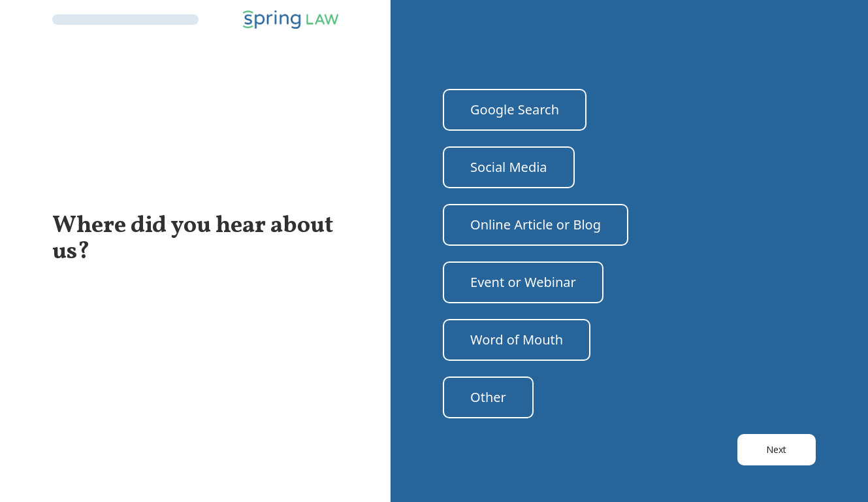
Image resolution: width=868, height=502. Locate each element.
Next (776, 449)
